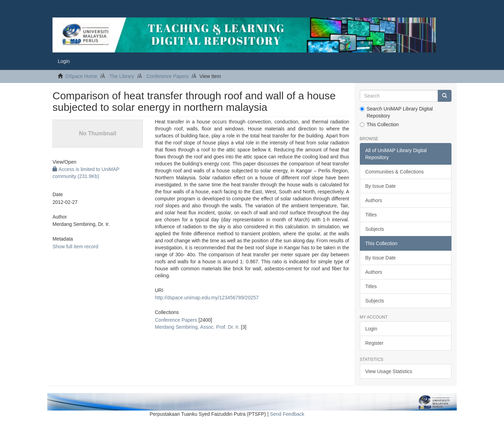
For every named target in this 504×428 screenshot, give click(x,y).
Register (374, 343)
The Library (122, 76)
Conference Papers (167, 76)
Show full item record (75, 247)
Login (371, 329)
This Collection (379, 124)
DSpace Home (81, 76)
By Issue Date (381, 186)
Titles (371, 215)
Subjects (375, 229)
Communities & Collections (395, 172)
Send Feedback (287, 414)
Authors (374, 200)
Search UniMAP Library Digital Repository (396, 112)
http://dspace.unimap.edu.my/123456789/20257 (207, 298)
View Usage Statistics (389, 371)
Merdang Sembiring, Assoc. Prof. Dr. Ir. (197, 327)
